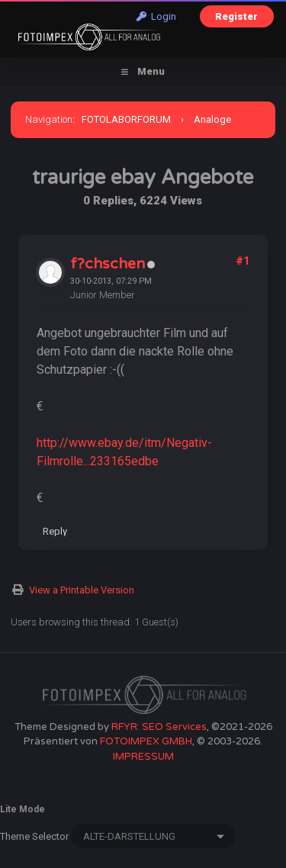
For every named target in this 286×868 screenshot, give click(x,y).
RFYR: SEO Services (159, 727)
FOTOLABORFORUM (126, 119)
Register (236, 16)
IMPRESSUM (143, 757)
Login (156, 16)
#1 (243, 261)
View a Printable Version (82, 590)
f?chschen (108, 264)
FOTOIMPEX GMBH (146, 741)
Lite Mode (22, 809)
